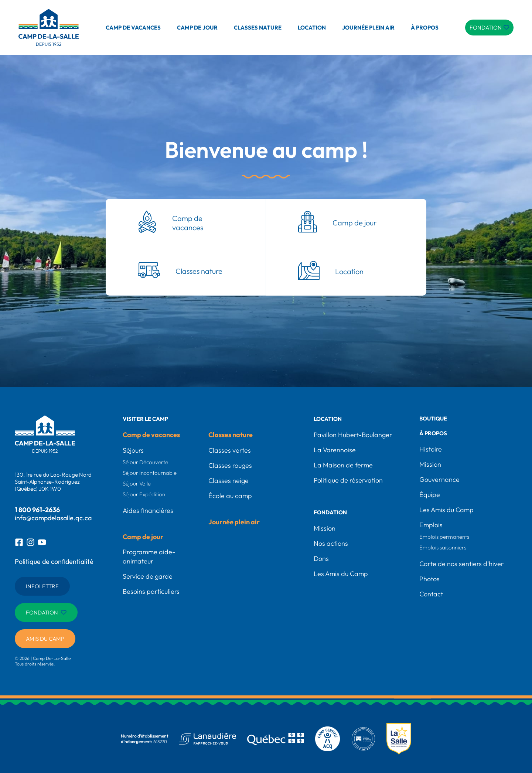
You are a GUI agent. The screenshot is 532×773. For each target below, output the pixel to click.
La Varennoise (335, 450)
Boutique (434, 419)
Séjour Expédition (144, 494)
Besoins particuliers (151, 591)
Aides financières (148, 510)
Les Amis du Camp (341, 574)
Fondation (330, 512)
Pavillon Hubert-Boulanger (353, 435)
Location (312, 28)
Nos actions (331, 543)
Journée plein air (368, 28)
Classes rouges (230, 465)
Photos (429, 579)
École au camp (230, 496)
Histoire (431, 449)
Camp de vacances (133, 28)
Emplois (431, 525)
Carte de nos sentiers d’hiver (461, 564)
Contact (431, 594)
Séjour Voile (137, 483)
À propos (425, 28)
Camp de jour (197, 28)
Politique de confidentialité (54, 561)
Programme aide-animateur (149, 556)
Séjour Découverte (145, 462)
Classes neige (229, 481)
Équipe (430, 495)
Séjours (133, 450)
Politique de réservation (348, 480)
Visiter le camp (145, 419)
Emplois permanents (444, 537)
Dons (321, 559)
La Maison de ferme (343, 465)
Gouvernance (439, 479)
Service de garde (148, 576)
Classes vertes (230, 450)
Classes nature (258, 28)
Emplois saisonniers (443, 547)
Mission (325, 528)
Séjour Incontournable (150, 473)
